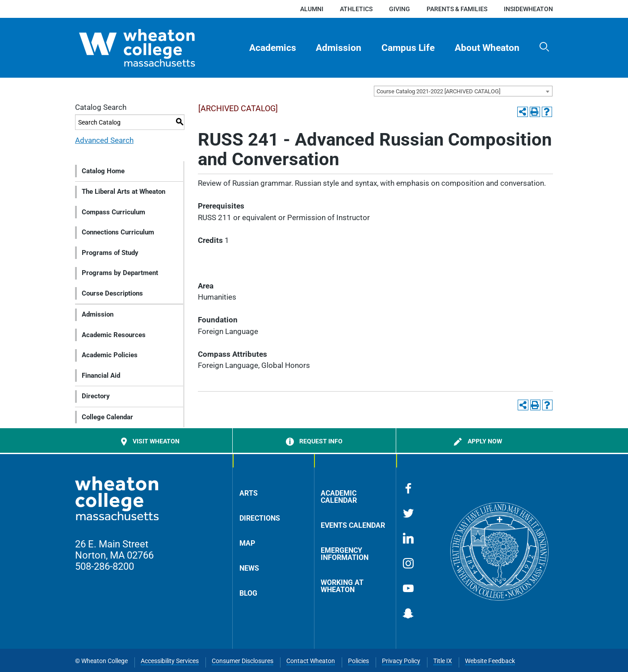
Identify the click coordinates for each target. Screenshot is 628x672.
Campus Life (408, 48)
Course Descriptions (112, 293)
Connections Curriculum (118, 232)
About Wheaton (487, 48)
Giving (400, 9)
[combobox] (463, 91)
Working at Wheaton (342, 586)
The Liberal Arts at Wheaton (124, 192)
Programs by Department (120, 273)
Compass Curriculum (113, 212)
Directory (96, 396)
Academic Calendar (339, 497)
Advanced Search (104, 140)
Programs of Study (110, 253)
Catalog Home (103, 171)
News (249, 568)
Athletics (356, 9)
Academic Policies (110, 355)
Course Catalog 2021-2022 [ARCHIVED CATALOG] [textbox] (438, 91)
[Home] (153, 48)
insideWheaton (528, 9)
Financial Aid (101, 376)
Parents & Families (457, 9)
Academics (273, 48)
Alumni (312, 9)
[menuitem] (272, 48)
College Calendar (107, 417)
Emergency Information (345, 554)
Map (247, 543)
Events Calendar (353, 525)
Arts (249, 493)
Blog (248, 593)
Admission (339, 48)
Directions (260, 518)
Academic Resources (114, 335)
